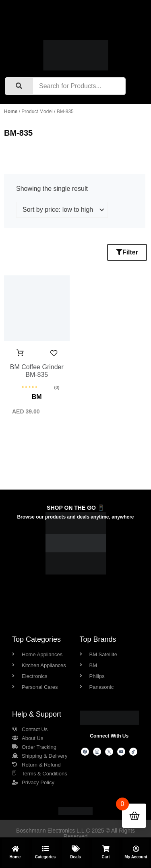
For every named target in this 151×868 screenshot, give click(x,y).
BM (37, 397)
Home (11, 112)
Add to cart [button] (20, 353)
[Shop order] (62, 210)
